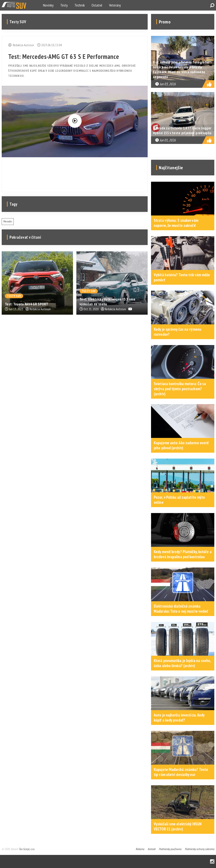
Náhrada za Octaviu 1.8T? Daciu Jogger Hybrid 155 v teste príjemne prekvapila (182, 130)
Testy (64, 5)
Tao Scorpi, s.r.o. (27, 849)
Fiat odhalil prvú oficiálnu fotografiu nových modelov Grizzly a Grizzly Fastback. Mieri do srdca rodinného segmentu (181, 69)
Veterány (115, 5)
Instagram (212, 861)
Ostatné (97, 5)
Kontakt (152, 849)
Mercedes (8, 221)
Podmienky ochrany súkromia (200, 849)
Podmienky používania (170, 849)
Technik (80, 5)
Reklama (140, 849)
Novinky (48, 5)
